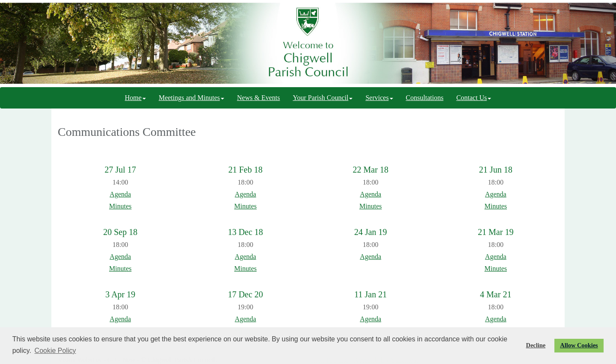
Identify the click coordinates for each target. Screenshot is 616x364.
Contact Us (474, 98)
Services (379, 98)
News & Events (258, 98)
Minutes (120, 206)
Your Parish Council (323, 98)
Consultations (425, 98)
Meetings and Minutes (191, 98)
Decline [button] (536, 345)
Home (135, 98)
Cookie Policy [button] (55, 351)
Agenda (120, 194)
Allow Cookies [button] (579, 345)
